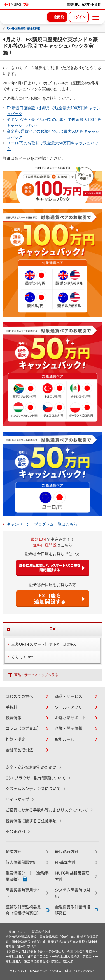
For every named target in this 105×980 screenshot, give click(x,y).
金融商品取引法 (19, 750)
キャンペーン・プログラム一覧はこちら (42, 524)
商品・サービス (69, 696)
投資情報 (13, 718)
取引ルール (65, 739)
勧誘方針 (13, 852)
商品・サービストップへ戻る (36, 675)
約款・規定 (15, 739)
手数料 (11, 707)
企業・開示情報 (69, 728)
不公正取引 (15, 831)
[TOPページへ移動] (84, 4)
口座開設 (57, 17)
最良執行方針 (67, 852)
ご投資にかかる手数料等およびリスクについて (47, 810)
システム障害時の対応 (73, 893)
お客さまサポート (71, 718)
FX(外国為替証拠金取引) (23, 29)
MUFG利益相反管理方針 (72, 876)
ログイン (79, 17)
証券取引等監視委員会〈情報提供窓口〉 (23, 910)
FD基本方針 (65, 862)
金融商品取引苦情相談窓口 (73, 910)
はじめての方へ (19, 696)
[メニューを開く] (96, 17)
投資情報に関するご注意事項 (31, 821)
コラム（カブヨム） (23, 728)
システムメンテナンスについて (33, 789)
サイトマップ (17, 799)
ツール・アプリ (69, 707)
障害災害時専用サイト (23, 893)
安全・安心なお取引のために (31, 767)
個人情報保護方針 (21, 862)
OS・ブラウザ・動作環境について (36, 778)
